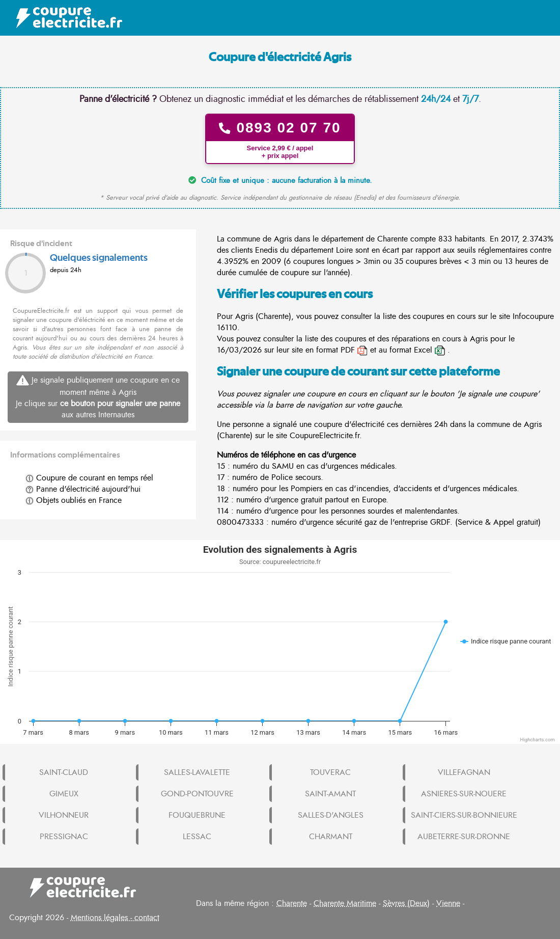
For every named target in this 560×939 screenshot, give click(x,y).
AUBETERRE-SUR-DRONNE (464, 837)
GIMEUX (64, 794)
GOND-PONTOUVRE (197, 794)
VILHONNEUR (64, 815)
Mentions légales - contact (115, 918)
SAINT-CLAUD (64, 772)
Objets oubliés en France (74, 500)
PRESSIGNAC (64, 837)
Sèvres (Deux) (406, 903)
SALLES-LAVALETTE (197, 772)
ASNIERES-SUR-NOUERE (464, 794)
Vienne (448, 903)
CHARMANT (331, 837)
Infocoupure (533, 316)
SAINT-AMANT (330, 794)
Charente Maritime (345, 903)
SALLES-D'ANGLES (331, 815)
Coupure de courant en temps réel (89, 478)
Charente (292, 903)
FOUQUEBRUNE (197, 815)
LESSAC (197, 837)
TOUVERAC (330, 772)
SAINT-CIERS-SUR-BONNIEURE (464, 815)
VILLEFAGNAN (464, 772)
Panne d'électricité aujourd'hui (83, 489)
